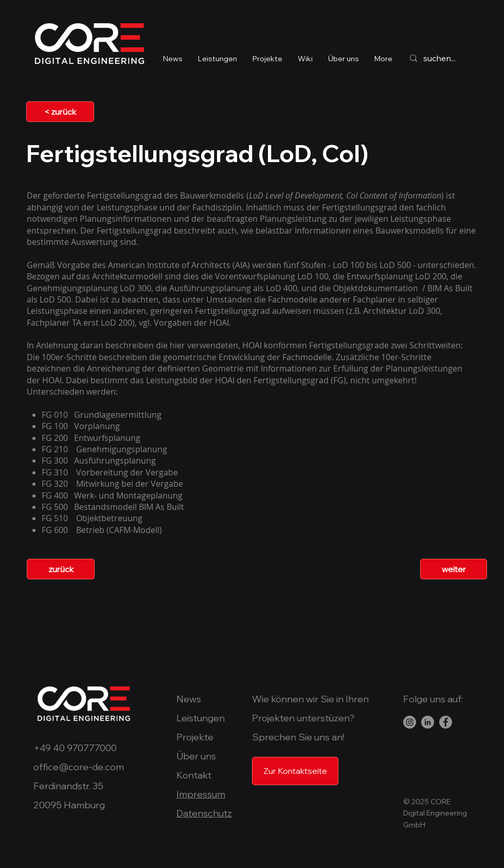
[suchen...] (450, 58)
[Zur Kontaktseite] (295, 771)
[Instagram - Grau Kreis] (410, 722)
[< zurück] (60, 112)
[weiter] (454, 569)
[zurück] (61, 569)
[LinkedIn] (428, 722)
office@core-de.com (79, 767)
